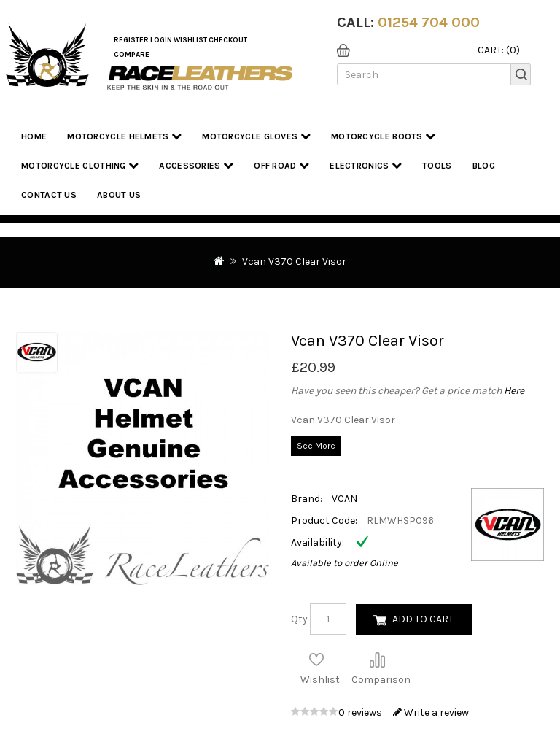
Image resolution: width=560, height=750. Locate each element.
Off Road (281, 165)
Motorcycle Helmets (124, 136)
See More (316, 446)
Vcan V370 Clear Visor (294, 262)
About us (119, 195)
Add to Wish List (316, 660)
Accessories (196, 165)
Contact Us (49, 195)
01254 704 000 (429, 22)
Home (34, 136)
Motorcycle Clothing (80, 165)
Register (131, 40)
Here (514, 391)
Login (161, 40)
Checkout (228, 40)
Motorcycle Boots (383, 136)
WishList (190, 40)
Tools (437, 166)
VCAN (345, 499)
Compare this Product (377, 660)
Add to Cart (423, 619)
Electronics (366, 165)
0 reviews (361, 712)
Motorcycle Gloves (256, 136)
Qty (299, 619)
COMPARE (132, 55)
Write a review (431, 712)
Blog (484, 166)
